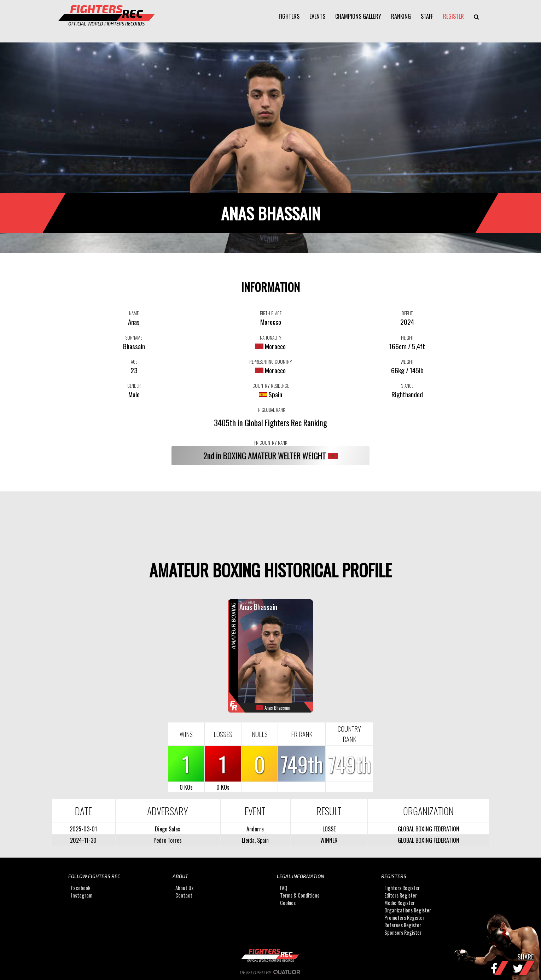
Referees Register (403, 925)
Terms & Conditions (300, 896)
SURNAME (134, 338)
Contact (184, 896)
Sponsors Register (403, 933)
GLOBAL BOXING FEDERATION (429, 829)
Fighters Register (402, 888)
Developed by (271, 973)
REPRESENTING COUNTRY (271, 362)
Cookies (288, 903)
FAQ (284, 888)
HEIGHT (407, 338)
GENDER (134, 386)
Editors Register (401, 896)
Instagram (82, 896)
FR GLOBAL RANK (271, 410)
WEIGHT (407, 362)
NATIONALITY (271, 338)
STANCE (407, 386)
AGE (134, 362)
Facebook (81, 888)
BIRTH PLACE (271, 313)
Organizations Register (408, 910)
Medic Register (400, 903)
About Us (184, 888)
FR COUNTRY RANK (271, 443)
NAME (134, 313)
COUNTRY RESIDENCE (271, 386)
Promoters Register (404, 918)
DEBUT (407, 313)
